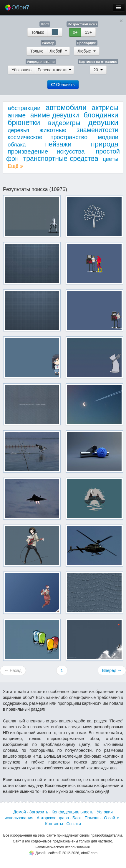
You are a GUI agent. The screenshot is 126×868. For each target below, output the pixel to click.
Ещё (15, 166)
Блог (77, 818)
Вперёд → (112, 670)
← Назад (13, 670)
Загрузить (39, 812)
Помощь (93, 818)
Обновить (63, 85)
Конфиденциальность (72, 812)
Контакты (54, 824)
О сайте (111, 818)
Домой (20, 812)
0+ (75, 32)
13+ (88, 32)
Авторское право (53, 818)
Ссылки (73, 824)
